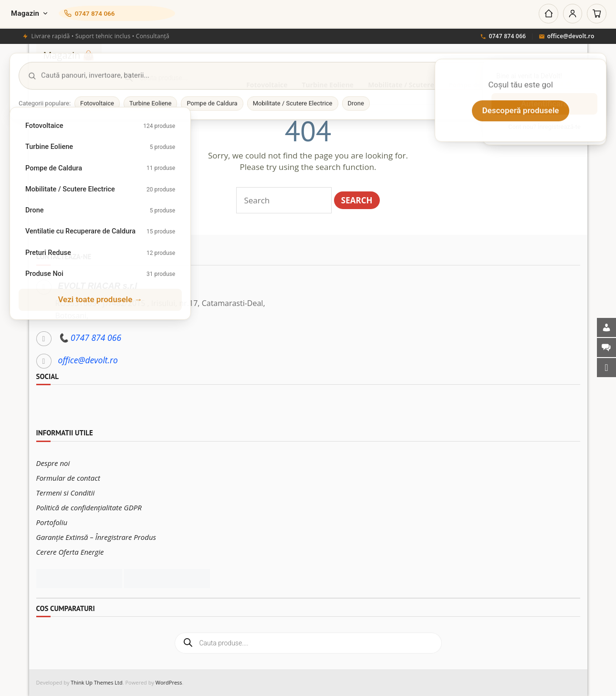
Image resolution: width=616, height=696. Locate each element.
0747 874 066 (503, 37)
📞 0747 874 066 (90, 337)
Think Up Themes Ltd (96, 682)
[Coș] (596, 14)
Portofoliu (52, 522)
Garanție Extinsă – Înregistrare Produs (96, 537)
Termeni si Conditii (66, 493)
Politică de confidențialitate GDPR (89, 507)
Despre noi (53, 463)
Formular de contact (68, 478)
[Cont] (572, 14)
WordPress (169, 682)
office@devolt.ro (567, 37)
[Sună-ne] (120, 14)
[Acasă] (547, 14)
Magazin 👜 (69, 55)
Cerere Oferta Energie (70, 552)
